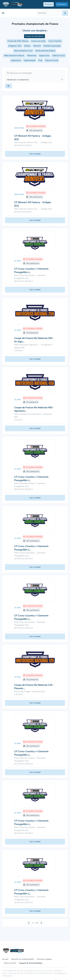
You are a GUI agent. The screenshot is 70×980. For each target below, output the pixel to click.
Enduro (27, 46)
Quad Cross (44, 56)
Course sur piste (38, 41)
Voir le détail (35, 154)
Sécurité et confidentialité (23, 959)
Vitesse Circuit (52, 60)
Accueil (5, 959)
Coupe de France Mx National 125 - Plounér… (34, 687)
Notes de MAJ (10, 963)
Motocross (32, 56)
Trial (40, 60)
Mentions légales (44, 959)
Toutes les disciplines (35, 36)
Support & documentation (31, 963)
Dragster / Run (15, 46)
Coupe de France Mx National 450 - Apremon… (34, 409)
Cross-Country (55, 41)
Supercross (16, 60)
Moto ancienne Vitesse (14, 56)
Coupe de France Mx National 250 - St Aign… (34, 340)
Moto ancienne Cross (23, 51)
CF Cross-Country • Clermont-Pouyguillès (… (32, 270)
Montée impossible (52, 46)
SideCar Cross (59, 56)
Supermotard (30, 60)
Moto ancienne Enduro (45, 51)
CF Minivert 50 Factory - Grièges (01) (33, 138)
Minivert (37, 46)
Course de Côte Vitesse (18, 41)
